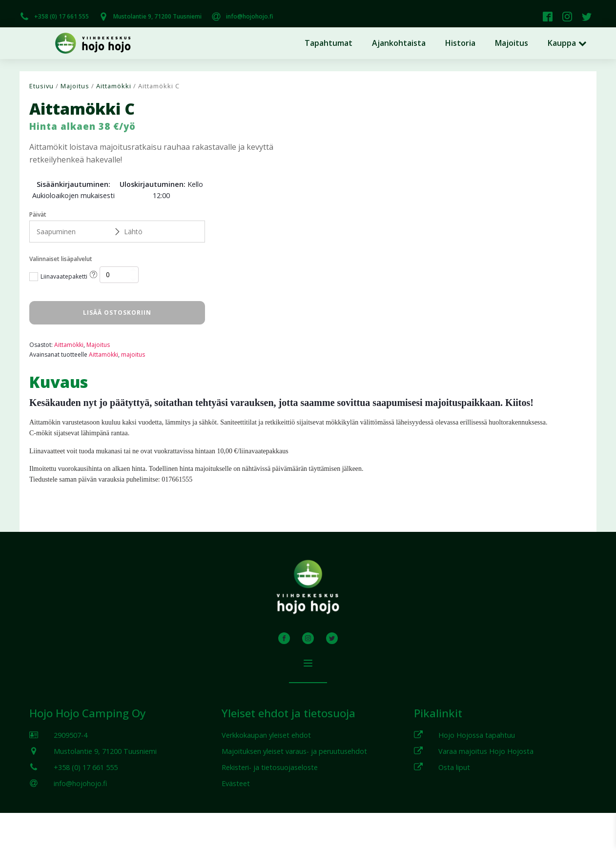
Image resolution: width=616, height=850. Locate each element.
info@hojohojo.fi (250, 16)
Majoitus (512, 43)
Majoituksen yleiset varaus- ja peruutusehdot (294, 751)
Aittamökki (114, 86)
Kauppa (567, 43)
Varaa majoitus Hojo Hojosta (486, 751)
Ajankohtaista (399, 43)
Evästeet (236, 783)
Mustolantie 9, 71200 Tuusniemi (157, 16)
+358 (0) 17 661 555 (62, 16)
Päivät (38, 214)
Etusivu (41, 86)
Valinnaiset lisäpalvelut (61, 259)
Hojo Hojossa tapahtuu (477, 735)
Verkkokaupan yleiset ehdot (266, 735)
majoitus (133, 354)
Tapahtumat (329, 43)
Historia (460, 43)
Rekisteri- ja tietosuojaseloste (270, 767)
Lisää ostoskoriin (117, 313)
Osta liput (454, 767)
